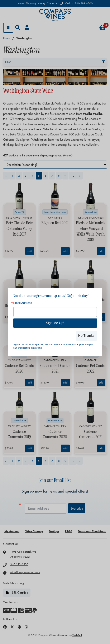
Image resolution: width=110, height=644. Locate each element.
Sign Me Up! (55, 323)
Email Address (23, 303)
